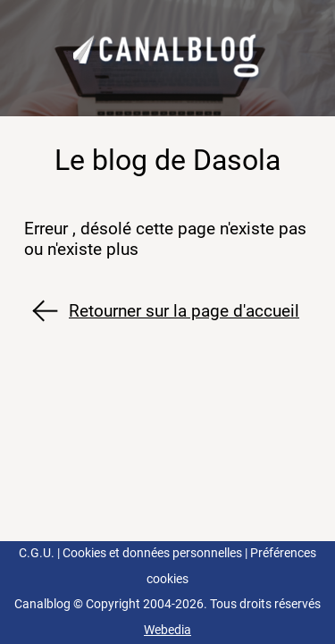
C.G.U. (37, 553)
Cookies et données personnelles (152, 553)
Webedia (167, 630)
